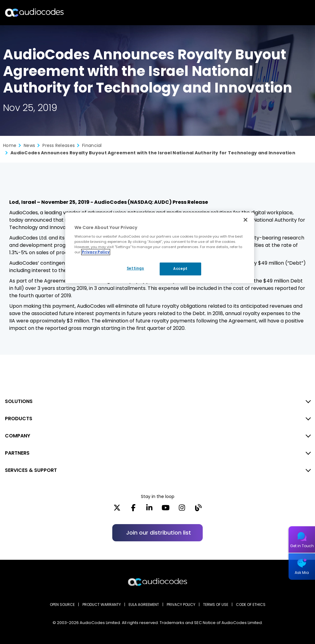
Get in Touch (302, 546)
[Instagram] (182, 510)
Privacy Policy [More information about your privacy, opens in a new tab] (96, 252)
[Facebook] (133, 510)
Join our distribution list (159, 533)
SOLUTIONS (19, 401)
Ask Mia (302, 573)
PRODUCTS (19, 419)
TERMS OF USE (216, 604)
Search (284, 13)
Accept (180, 269)
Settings (136, 268)
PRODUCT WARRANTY (102, 604)
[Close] (245, 220)
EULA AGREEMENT (144, 604)
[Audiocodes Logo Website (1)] (35, 12)
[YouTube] (166, 510)
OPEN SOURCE (62, 604)
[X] (117, 510)
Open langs (295, 13)
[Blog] (198, 510)
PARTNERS (17, 453)
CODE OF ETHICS (251, 604)
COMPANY (18, 436)
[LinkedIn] (149, 510)
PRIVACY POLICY (181, 604)
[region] (160, 248)
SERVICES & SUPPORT (31, 470)
